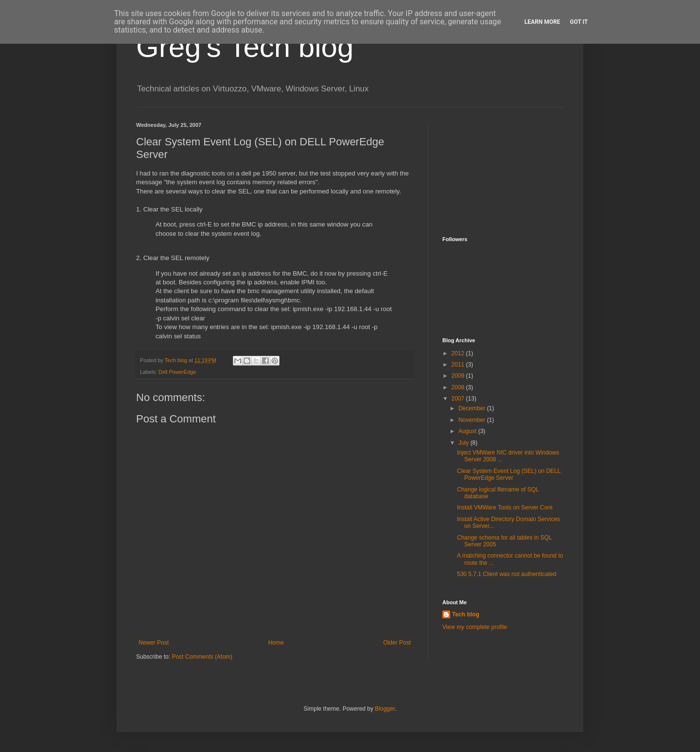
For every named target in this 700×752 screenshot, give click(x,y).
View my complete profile (475, 627)
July (464, 443)
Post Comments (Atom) (202, 657)
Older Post (397, 643)
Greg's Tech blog (245, 47)
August (468, 431)
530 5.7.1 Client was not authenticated (507, 574)
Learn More (542, 22)
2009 (459, 376)
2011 (459, 365)
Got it (579, 22)
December (473, 408)
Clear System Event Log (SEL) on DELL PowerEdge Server (509, 474)
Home (276, 643)
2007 (459, 399)
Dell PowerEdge (177, 372)
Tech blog (466, 614)
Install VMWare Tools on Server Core (505, 507)
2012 (459, 353)
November (473, 420)
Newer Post (154, 643)
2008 (459, 387)
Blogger (385, 709)
